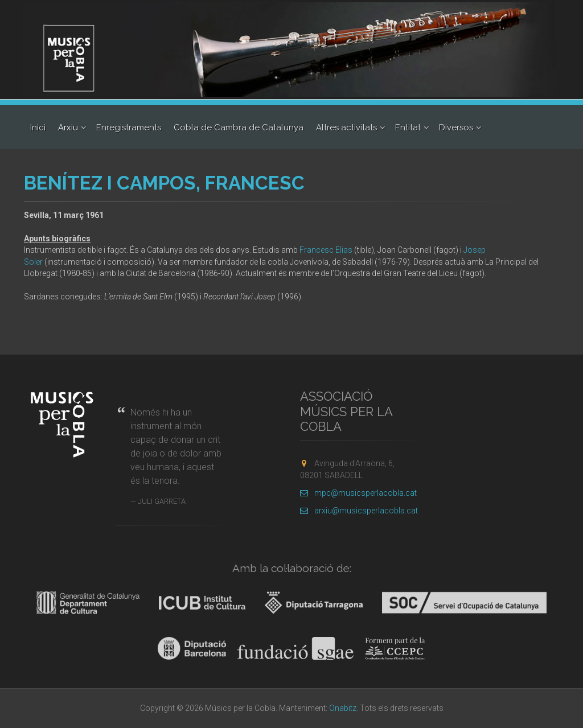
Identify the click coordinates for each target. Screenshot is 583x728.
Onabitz (343, 708)
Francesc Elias (326, 250)
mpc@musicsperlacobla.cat (358, 493)
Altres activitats (346, 127)
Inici (38, 127)
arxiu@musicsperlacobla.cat (359, 511)
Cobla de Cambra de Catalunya (239, 127)
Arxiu (68, 127)
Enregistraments (129, 127)
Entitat (408, 127)
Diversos (456, 127)
